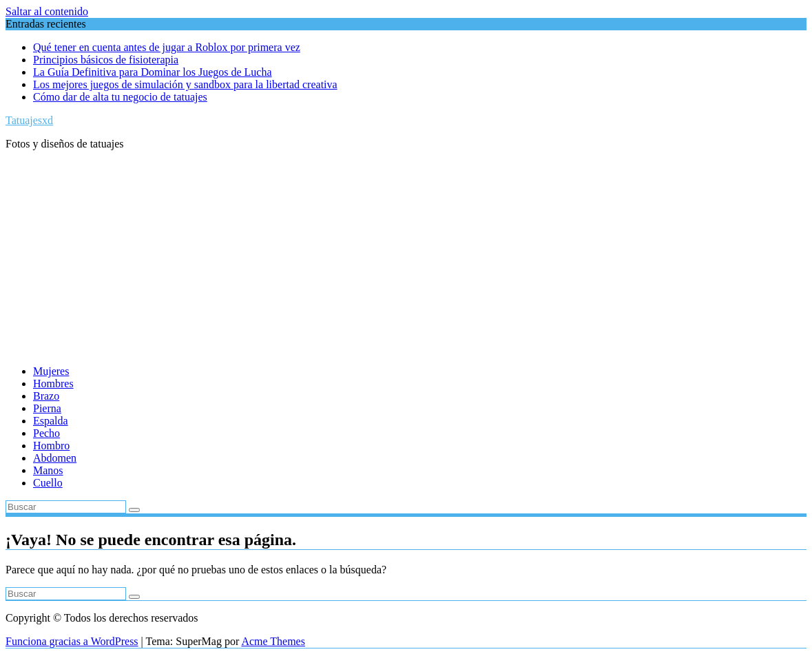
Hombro (51, 446)
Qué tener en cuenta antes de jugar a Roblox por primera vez (167, 47)
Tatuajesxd (29, 120)
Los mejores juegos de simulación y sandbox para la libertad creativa (185, 84)
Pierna (47, 408)
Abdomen (55, 458)
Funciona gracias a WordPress (72, 641)
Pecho (46, 433)
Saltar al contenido (47, 11)
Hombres (53, 384)
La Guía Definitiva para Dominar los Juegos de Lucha (153, 72)
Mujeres (51, 371)
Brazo (46, 396)
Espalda (51, 421)
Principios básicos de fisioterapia (106, 60)
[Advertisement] (406, 258)
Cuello (48, 483)
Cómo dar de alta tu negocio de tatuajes (120, 97)
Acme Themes (273, 641)
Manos (48, 470)
